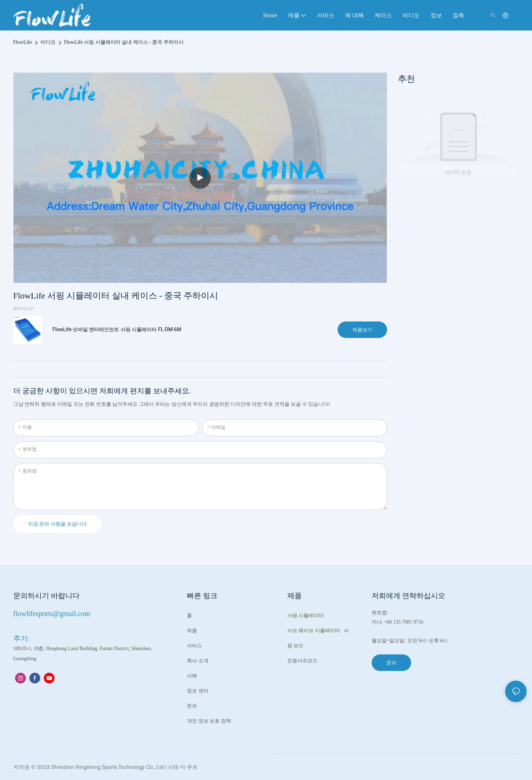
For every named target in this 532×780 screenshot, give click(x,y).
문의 (192, 706)
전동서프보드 (303, 661)
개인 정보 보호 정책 (209, 721)
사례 (192, 676)
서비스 (194, 646)
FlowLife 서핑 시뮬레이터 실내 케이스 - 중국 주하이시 (124, 42)
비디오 (48, 42)
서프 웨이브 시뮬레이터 (314, 631)
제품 (192, 631)
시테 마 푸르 (183, 767)
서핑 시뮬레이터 (306, 615)
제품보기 (362, 330)
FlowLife (23, 42)
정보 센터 (198, 691)
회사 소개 (198, 661)
